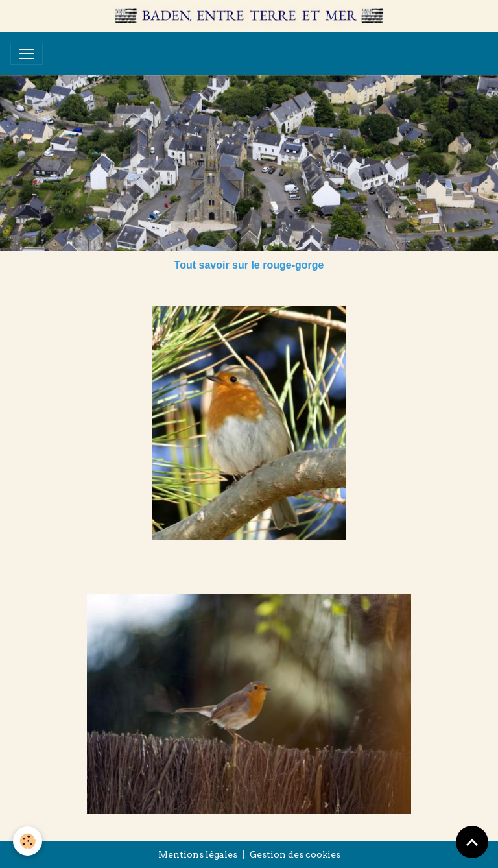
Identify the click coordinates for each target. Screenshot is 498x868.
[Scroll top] (472, 842)
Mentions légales (198, 854)
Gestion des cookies (295, 854)
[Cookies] (28, 841)
